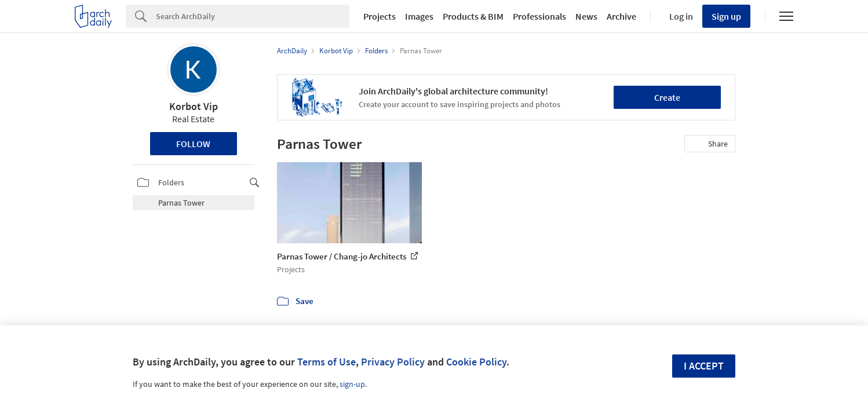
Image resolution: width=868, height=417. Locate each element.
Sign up (726, 16)
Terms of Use (327, 362)
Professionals (539, 16)
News (586, 16)
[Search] (253, 16)
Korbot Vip (194, 106)
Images (419, 16)
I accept (704, 366)
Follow (193, 144)
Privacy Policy (393, 362)
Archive (621, 16)
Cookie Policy (476, 362)
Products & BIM (473, 16)
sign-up (352, 384)
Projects (380, 16)
